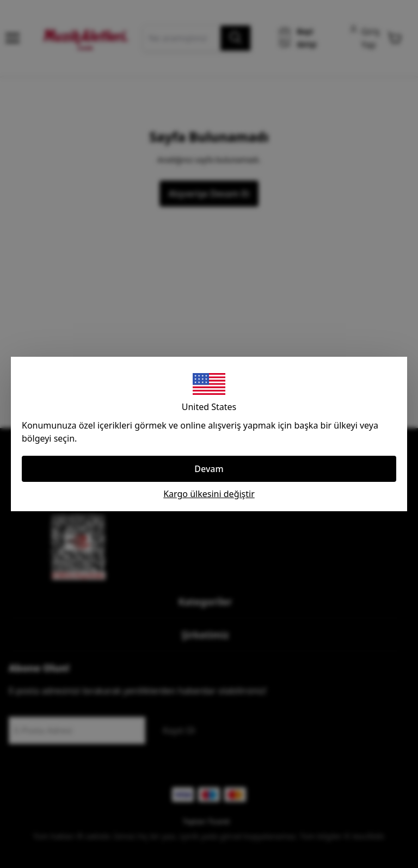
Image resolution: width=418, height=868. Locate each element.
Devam (209, 469)
